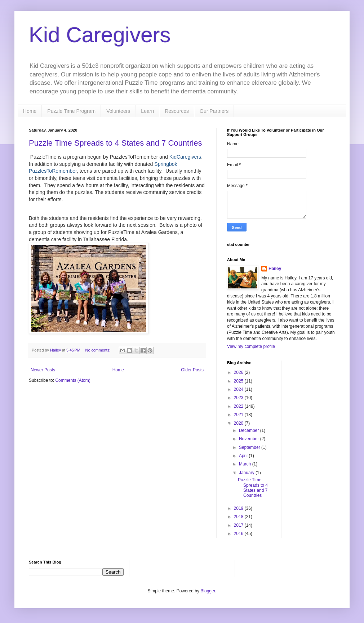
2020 (239, 423)
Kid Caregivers (100, 35)
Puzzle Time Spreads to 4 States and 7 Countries (116, 143)
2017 (239, 525)
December (250, 430)
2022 (239, 406)
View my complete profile (251, 346)
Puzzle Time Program (71, 111)
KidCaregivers (185, 157)
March (246, 464)
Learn (147, 111)
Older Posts (192, 370)
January (247, 473)
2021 (239, 415)
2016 (239, 534)
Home (30, 111)
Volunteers (118, 111)
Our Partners (214, 111)
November (250, 439)
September (250, 447)
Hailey (275, 269)
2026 (239, 372)
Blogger (208, 591)
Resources (177, 111)
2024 (239, 389)
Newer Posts (43, 370)
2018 (239, 517)
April (244, 456)
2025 (239, 381)
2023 (239, 398)
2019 (239, 508)
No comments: (99, 350)
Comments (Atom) (73, 380)
